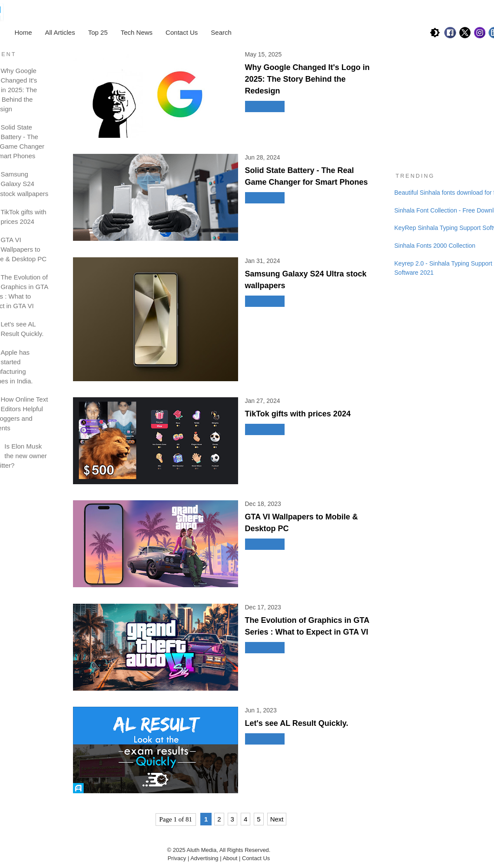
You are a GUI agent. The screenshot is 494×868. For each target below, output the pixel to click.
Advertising (204, 858)
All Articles (60, 32)
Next (277, 819)
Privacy (177, 858)
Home (23, 32)
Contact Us (182, 32)
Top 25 (98, 32)
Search (221, 32)
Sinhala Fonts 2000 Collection (435, 246)
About (231, 858)
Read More (265, 106)
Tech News (137, 32)
